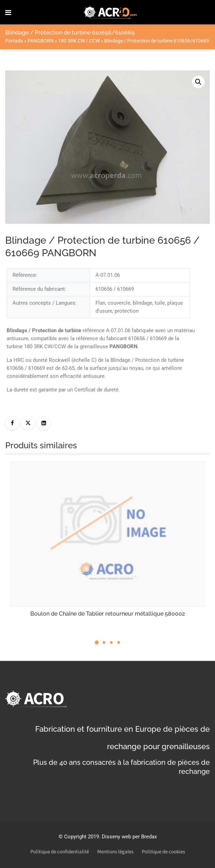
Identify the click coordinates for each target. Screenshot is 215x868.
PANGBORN (41, 41)
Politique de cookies (163, 852)
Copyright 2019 (82, 837)
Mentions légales (115, 852)
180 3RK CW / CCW (79, 41)
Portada (14, 41)
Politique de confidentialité (60, 852)
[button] (198, 82)
